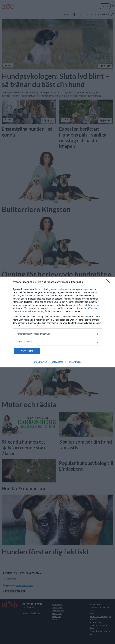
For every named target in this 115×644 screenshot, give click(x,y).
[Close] (109, 282)
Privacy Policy (74, 362)
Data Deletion (41, 362)
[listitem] (57, 334)
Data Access (57, 362)
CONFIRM (28, 351)
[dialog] (57, 322)
